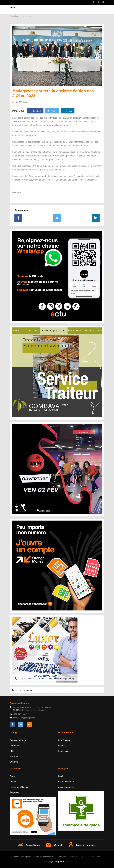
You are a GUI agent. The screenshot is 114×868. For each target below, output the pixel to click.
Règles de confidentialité (90, 857)
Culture (13, 782)
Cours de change (66, 782)
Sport (12, 776)
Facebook (35, 111)
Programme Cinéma (19, 787)
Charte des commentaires (44, 857)
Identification (64, 751)
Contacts (14, 762)
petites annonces (66, 787)
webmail (62, 746)
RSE (12, 751)
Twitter (52, 111)
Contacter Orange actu (67, 857)
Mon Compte (64, 740)
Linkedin (68, 111)
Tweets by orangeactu (22, 690)
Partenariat (15, 746)
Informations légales (22, 857)
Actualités (14, 16)
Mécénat (14, 756)
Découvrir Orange (18, 740)
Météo (61, 776)
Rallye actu (15, 792)
